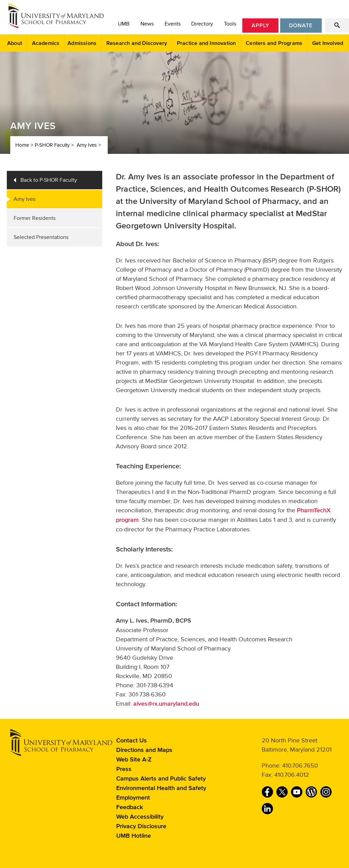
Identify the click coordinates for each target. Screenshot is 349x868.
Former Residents (35, 218)
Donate (301, 26)
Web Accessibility (140, 817)
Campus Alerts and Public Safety (161, 779)
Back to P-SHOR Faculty (49, 180)
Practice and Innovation (207, 43)
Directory (202, 24)
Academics (46, 43)
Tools (230, 24)
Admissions (82, 43)
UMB (124, 24)
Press (124, 769)
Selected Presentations (41, 237)
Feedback (130, 807)
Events (173, 24)
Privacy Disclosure (141, 826)
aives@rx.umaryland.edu (166, 704)
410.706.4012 (292, 775)
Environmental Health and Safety (161, 788)
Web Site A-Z (134, 760)
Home (22, 145)
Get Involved (328, 43)
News (147, 24)
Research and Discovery (137, 43)
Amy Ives (87, 145)
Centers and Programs (274, 43)
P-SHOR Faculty (52, 145)
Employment (133, 798)
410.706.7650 (300, 766)
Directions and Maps (144, 750)
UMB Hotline (134, 836)
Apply (260, 26)
